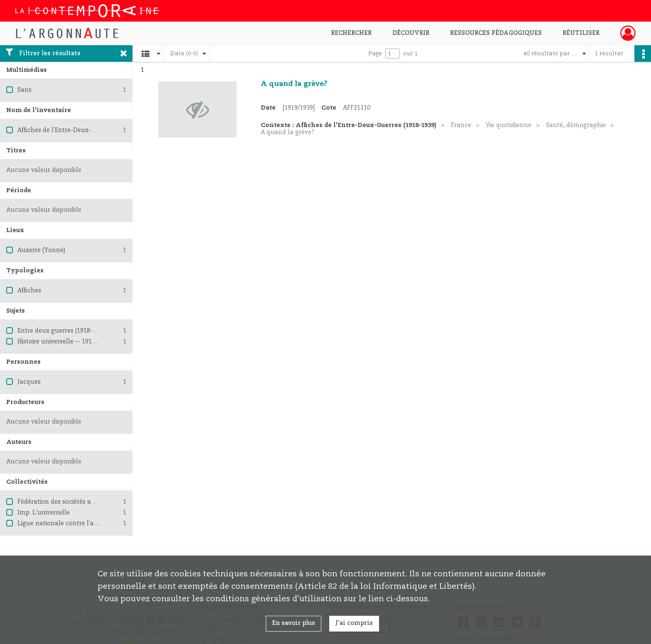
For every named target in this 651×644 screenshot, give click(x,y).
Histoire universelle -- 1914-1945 (64, 342)
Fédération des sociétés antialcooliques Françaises (92, 502)
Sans (24, 90)
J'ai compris (354, 623)
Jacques (29, 382)
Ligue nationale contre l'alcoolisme (70, 524)
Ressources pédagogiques (496, 33)
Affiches (29, 291)
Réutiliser (581, 33)
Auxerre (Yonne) (41, 250)
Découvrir (411, 33)
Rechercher (351, 33)
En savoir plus (294, 623)
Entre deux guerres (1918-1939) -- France (77, 331)
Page (375, 54)
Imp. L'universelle (44, 513)
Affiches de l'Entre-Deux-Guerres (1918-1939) (83, 130)
